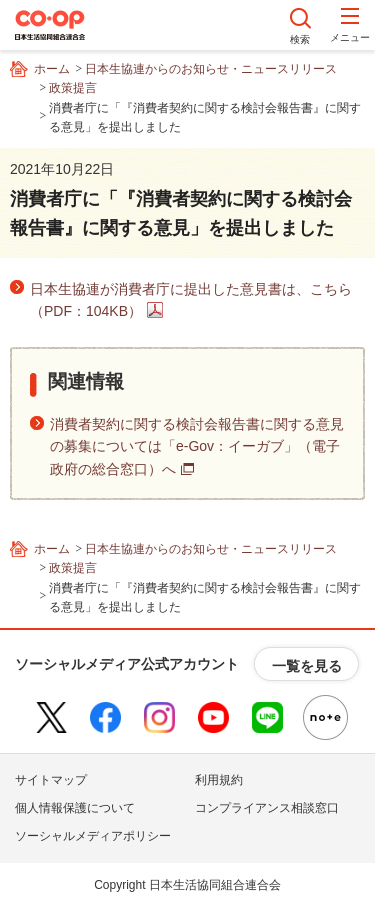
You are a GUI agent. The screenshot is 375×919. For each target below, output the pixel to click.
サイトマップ (51, 780)
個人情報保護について (75, 808)
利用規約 (219, 780)
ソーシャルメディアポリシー (93, 836)
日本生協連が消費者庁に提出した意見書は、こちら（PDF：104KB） (191, 300)
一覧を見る (307, 666)
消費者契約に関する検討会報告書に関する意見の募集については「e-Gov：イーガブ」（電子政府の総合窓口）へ (197, 446)
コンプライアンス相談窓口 (267, 808)
